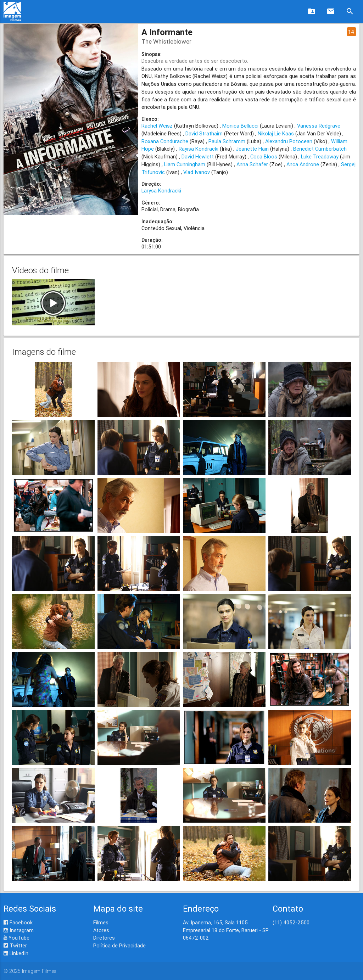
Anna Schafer (252, 164)
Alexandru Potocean (289, 141)
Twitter (15, 945)
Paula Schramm (227, 141)
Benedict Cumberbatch (320, 149)
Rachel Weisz (157, 126)
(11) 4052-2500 (291, 922)
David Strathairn (204, 133)
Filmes (101, 922)
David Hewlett (198, 156)
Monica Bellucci (240, 126)
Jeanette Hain (252, 149)
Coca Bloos (264, 156)
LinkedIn (16, 953)
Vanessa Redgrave (319, 126)
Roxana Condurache (165, 141)
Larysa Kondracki (161, 191)
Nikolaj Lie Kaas (276, 133)
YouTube (16, 938)
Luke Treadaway (320, 156)
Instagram (19, 930)
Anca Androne (303, 164)
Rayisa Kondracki (199, 149)
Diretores (104, 938)
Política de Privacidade (119, 945)
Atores (101, 930)
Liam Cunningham (185, 164)
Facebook (18, 922)
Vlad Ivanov (197, 172)
